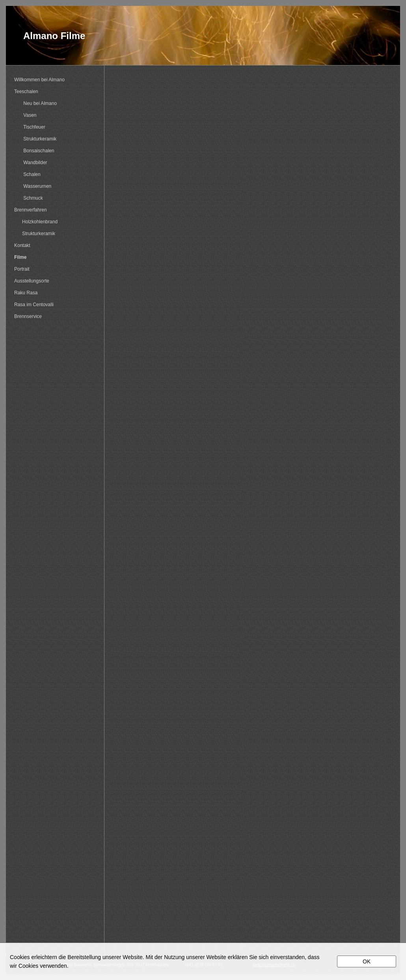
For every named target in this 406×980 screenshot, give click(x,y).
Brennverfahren (31, 210)
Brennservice (28, 316)
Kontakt (22, 245)
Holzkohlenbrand (36, 222)
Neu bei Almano (35, 103)
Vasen (25, 115)
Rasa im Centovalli (34, 305)
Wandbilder (31, 163)
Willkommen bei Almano (39, 80)
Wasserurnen (33, 186)
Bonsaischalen (34, 151)
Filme (20, 257)
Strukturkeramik (35, 139)
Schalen (27, 174)
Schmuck (29, 198)
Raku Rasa (26, 293)
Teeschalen (26, 92)
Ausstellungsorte (32, 281)
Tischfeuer (30, 127)
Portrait (22, 269)
